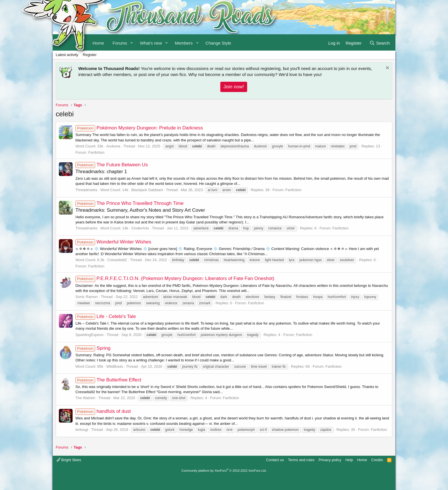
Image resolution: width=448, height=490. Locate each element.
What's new (151, 43)
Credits (377, 460)
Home (362, 460)
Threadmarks (86, 190)
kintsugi (82, 430)
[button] (132, 42)
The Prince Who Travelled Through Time (130, 203)
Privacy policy (330, 460)
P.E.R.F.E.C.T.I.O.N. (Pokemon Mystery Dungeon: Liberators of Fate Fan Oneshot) (175, 278)
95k (100, 366)
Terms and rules (301, 460)
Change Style (218, 43)
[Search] (380, 42)
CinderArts (140, 228)
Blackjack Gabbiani (147, 190)
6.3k (101, 260)
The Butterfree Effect (108, 380)
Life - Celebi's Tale (106, 316)
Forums (120, 43)
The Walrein (85, 398)
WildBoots (115, 366)
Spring (93, 348)
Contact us (275, 460)
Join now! (234, 87)
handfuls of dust (103, 411)
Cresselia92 (117, 260)
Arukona (113, 146)
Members (184, 43)
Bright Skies (69, 460)
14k (125, 190)
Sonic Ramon (87, 297)
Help (349, 460)
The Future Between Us (112, 165)
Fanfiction (96, 152)
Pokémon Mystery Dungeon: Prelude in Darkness (139, 128)
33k (100, 146)
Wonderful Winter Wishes (113, 242)
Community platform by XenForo (224, 471)
